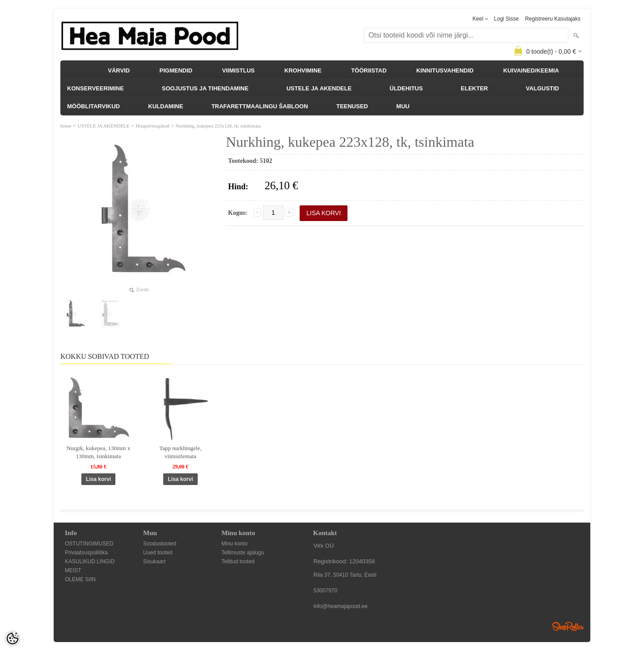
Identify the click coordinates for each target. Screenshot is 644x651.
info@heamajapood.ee (341, 606)
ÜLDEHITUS (406, 88)
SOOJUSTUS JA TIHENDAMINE (205, 88)
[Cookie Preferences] (13, 638)
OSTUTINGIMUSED (89, 544)
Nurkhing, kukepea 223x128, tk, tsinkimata (218, 126)
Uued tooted (158, 553)
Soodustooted (160, 544)
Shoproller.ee (568, 626)
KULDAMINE (165, 106)
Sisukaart (154, 562)
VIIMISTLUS (239, 70)
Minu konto (235, 544)
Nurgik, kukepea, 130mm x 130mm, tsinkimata (98, 452)
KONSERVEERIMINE (95, 88)
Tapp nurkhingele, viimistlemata (180, 452)
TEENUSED (352, 106)
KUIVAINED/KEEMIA (531, 70)
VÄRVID (119, 70)
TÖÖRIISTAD (369, 70)
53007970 (325, 591)
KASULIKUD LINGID (90, 562)
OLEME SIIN (80, 579)
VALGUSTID (542, 88)
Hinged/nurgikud (153, 126)
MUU (403, 106)
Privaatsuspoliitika (86, 553)
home (66, 126)
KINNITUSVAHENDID (445, 70)
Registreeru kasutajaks (553, 19)
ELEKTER (474, 88)
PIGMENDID (176, 70)
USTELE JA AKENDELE (319, 88)
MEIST (73, 570)
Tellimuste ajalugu (243, 553)
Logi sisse (506, 19)
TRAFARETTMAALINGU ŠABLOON (260, 106)
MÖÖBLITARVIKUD (93, 106)
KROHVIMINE (303, 70)
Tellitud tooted (238, 562)
